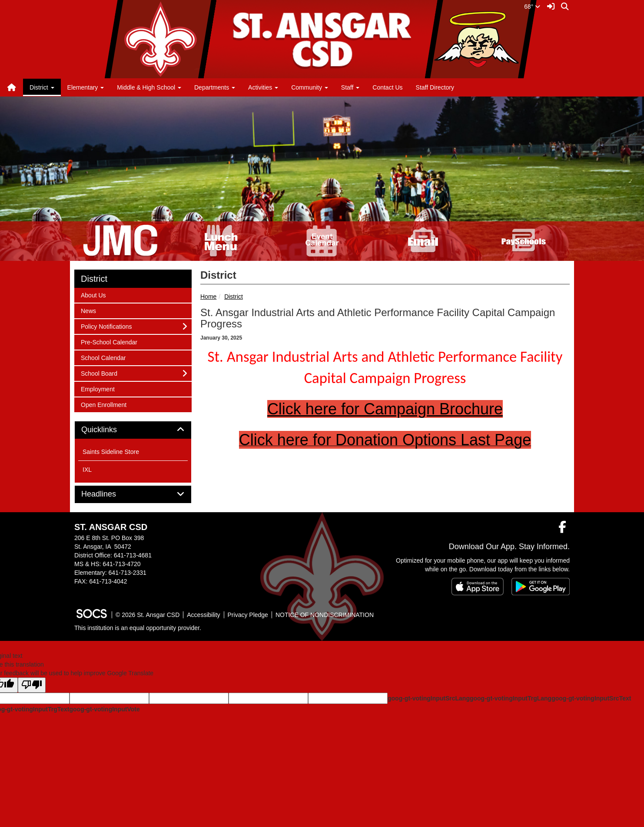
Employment (98, 388)
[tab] (133, 430)
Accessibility (203, 615)
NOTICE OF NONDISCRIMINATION (325, 615)
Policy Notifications (106, 326)
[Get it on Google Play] (541, 587)
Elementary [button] (86, 87)
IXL (87, 470)
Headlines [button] (108, 494)
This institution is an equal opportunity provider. (138, 628)
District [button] (42, 87)
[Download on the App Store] (478, 587)
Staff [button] (350, 87)
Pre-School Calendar (109, 342)
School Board (99, 373)
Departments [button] (215, 87)
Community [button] (310, 87)
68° (532, 7)
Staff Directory (435, 87)
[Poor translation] (32, 685)
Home (208, 297)
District (234, 297)
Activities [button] (263, 87)
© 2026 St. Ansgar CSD (148, 615)
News (92, 310)
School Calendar (103, 357)
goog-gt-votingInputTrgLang (511, 698)
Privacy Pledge (248, 615)
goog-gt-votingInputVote (104, 709)
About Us (93, 295)
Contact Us (387, 87)
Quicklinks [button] (109, 430)
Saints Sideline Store (111, 452)
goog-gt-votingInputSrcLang (429, 698)
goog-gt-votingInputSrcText (591, 698)
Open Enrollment (103, 404)
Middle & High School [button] (149, 87)
